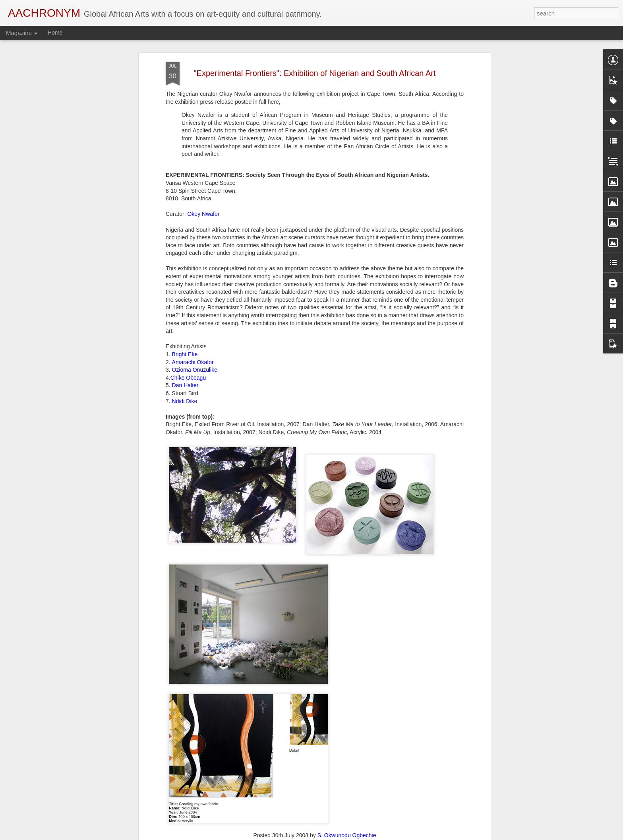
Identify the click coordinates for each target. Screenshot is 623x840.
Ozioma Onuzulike (195, 347)
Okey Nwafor (203, 192)
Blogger (337, 836)
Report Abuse (360, 836)
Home (55, 33)
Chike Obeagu (188, 355)
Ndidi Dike (185, 379)
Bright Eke (185, 332)
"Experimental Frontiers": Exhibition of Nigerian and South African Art (315, 51)
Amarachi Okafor (193, 340)
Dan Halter (185, 363)
